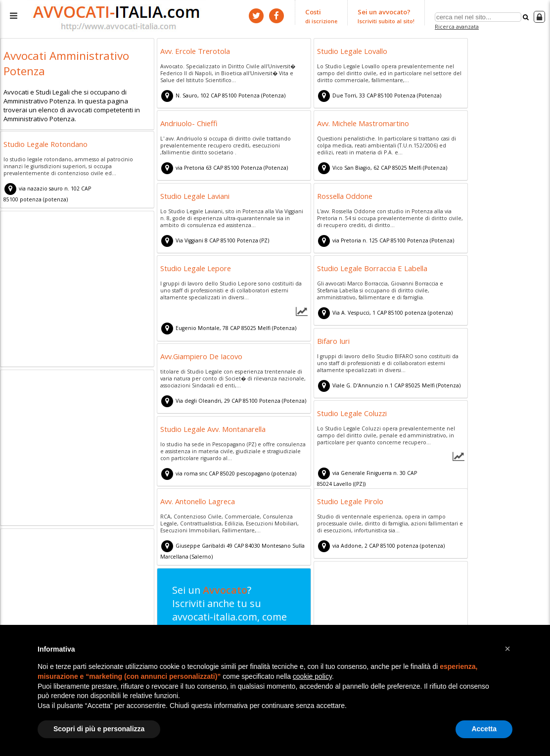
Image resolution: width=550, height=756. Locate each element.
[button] (507, 649)
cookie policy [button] (312, 676)
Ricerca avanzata (457, 26)
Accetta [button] (484, 729)
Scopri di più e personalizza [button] (99, 729)
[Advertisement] (77, 290)
